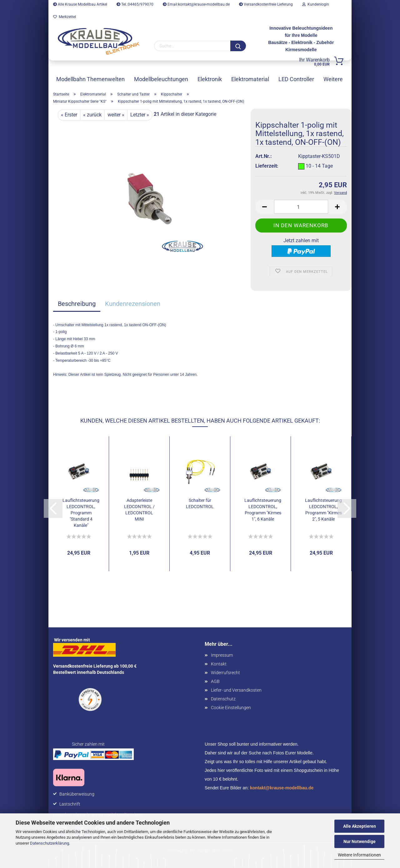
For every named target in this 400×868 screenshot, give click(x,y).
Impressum (222, 655)
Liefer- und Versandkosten (236, 690)
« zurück (92, 115)
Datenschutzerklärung (50, 843)
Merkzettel (65, 17)
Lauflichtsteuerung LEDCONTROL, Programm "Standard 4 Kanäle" (81, 513)
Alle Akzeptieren (360, 826)
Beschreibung (77, 304)
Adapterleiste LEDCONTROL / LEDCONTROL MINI (139, 510)
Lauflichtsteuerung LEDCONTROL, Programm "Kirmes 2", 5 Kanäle (323, 510)
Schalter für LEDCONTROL (200, 503)
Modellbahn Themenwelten (90, 79)
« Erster (69, 115)
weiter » (116, 115)
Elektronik (210, 79)
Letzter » (140, 115)
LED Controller (296, 79)
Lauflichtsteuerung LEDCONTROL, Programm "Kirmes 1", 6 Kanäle (263, 510)
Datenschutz (223, 699)
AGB (215, 681)
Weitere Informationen (359, 855)
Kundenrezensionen (133, 304)
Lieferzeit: (267, 166)
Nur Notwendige (360, 841)
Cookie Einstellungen (231, 708)
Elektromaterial (250, 79)
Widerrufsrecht (225, 673)
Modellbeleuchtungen (161, 79)
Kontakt (219, 664)
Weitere (333, 79)
